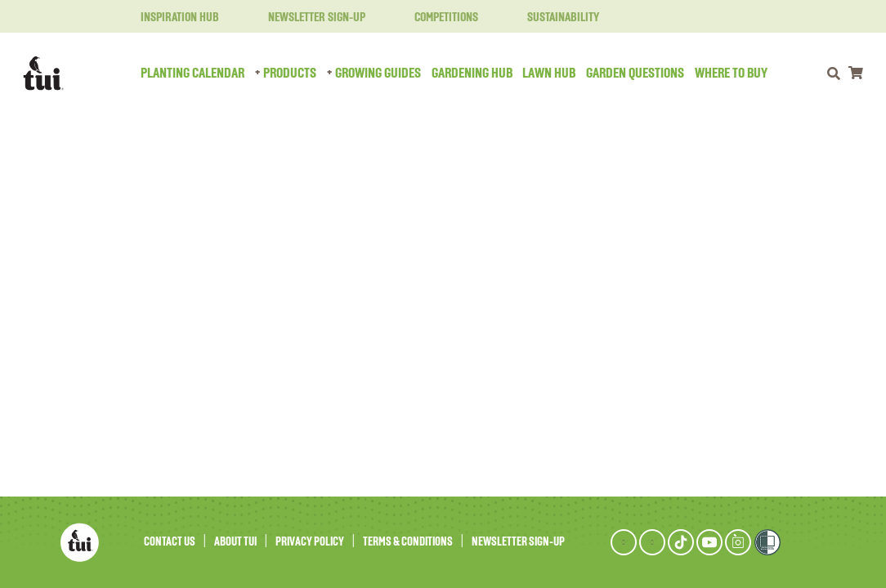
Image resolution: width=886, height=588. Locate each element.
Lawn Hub (549, 73)
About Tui (235, 542)
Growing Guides (378, 73)
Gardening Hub (472, 73)
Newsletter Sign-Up (307, 18)
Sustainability (553, 18)
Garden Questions (635, 73)
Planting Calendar (192, 73)
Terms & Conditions (408, 542)
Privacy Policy (310, 542)
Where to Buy (731, 73)
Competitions (436, 18)
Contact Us (170, 542)
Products (290, 73)
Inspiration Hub (170, 18)
